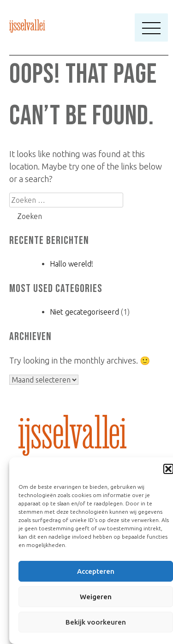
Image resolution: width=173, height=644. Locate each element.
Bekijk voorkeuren (96, 622)
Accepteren (96, 571)
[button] (168, 469)
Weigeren (96, 597)
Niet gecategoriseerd (84, 312)
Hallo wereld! (72, 264)
